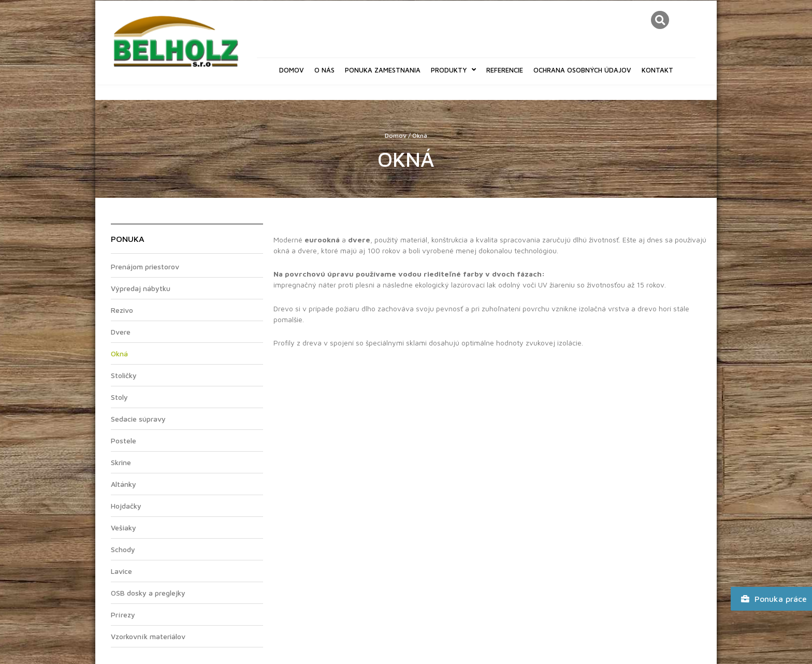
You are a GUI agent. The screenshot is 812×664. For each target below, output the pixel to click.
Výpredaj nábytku (141, 288)
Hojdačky (126, 506)
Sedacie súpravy (138, 419)
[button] (660, 20)
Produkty (453, 70)
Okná (119, 353)
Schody (123, 549)
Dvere (121, 332)
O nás (324, 70)
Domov (292, 70)
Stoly (119, 397)
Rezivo (122, 310)
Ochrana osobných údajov (582, 70)
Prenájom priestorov (145, 266)
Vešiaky (124, 528)
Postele (124, 441)
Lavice (121, 571)
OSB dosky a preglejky (148, 593)
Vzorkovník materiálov (148, 636)
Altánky (124, 484)
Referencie (505, 70)
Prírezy (123, 615)
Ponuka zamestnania (383, 70)
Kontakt (657, 70)
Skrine (121, 462)
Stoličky (124, 375)
